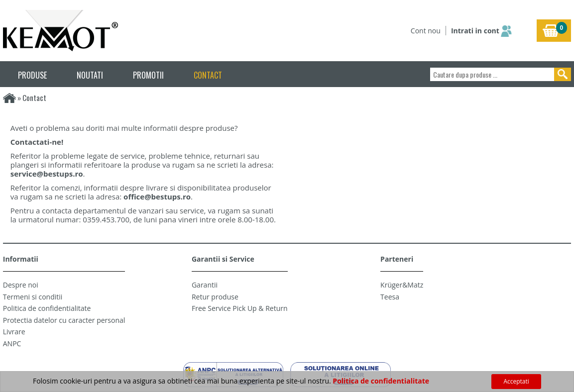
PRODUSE (32, 75)
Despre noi (21, 285)
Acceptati (516, 381)
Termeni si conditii (33, 297)
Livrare (14, 332)
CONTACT (208, 75)
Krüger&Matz (402, 285)
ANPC (12, 343)
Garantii (205, 285)
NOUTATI (90, 75)
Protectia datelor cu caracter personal (64, 320)
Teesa (390, 297)
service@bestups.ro (47, 174)
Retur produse (215, 297)
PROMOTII (148, 75)
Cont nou (426, 31)
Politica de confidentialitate (47, 308)
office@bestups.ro (157, 196)
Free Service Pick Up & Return (240, 308)
